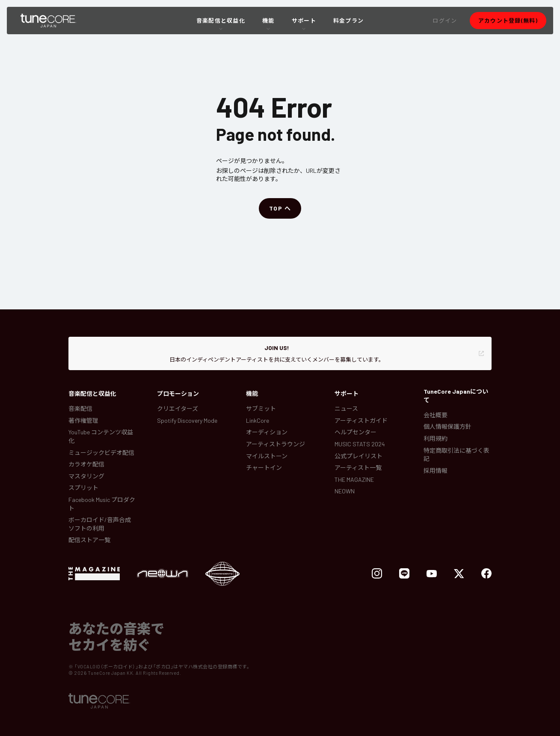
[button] (445, 21)
